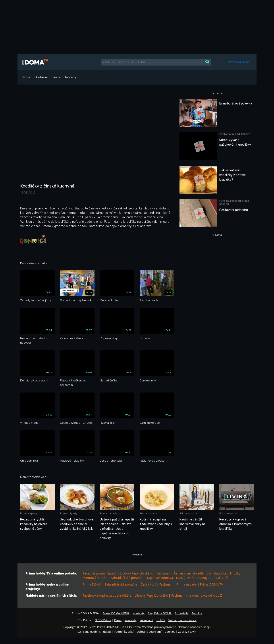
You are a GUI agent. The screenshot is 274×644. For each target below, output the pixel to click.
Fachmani (163, 573)
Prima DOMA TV (211, 584)
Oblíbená (41, 77)
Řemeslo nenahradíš (188, 573)
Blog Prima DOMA (160, 613)
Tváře (56, 77)
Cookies (170, 632)
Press (118, 620)
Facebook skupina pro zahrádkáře (107, 595)
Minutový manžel (95, 578)
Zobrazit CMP (187, 632)
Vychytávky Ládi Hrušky (223, 573)
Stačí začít (222, 578)
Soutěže (197, 613)
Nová (26, 77)
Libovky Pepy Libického (137, 573)
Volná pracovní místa (182, 620)
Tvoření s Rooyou (199, 578)
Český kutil (148, 584)
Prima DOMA (92, 584)
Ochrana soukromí (149, 632)
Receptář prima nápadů (100, 573)
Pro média (181, 613)
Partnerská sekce (238, 62)
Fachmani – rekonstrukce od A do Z (197, 595)
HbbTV (161, 620)
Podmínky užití (124, 632)
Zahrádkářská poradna (127, 578)
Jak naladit (146, 620)
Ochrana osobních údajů (94, 632)
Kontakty (139, 613)
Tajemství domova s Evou (165, 578)
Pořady (71, 77)
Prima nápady (187, 584)
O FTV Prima (103, 620)
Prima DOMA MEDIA (116, 613)
